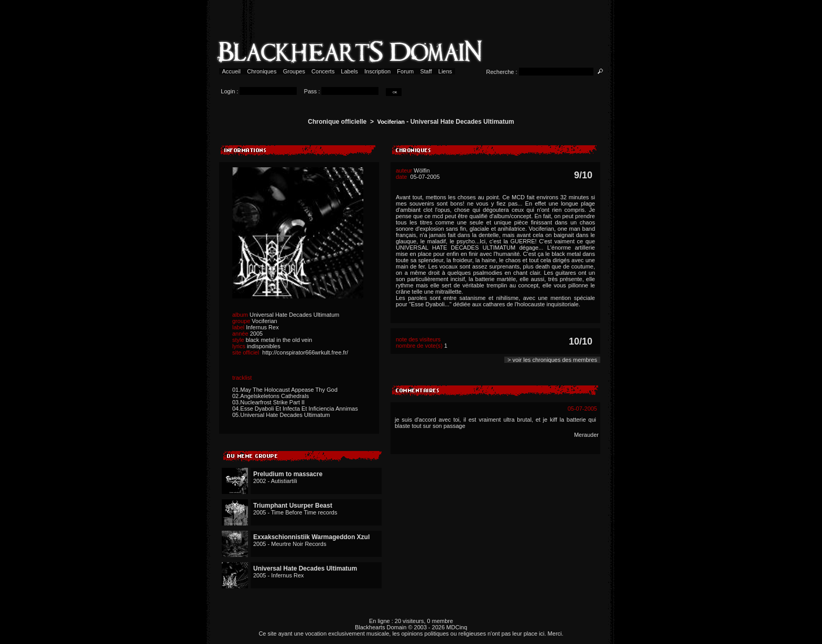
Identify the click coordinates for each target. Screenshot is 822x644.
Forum (405, 71)
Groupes (294, 71)
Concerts (323, 71)
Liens (445, 71)
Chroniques (262, 71)
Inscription (377, 71)
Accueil (231, 71)
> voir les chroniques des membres (552, 360)
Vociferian (391, 122)
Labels (349, 71)
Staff (426, 71)
